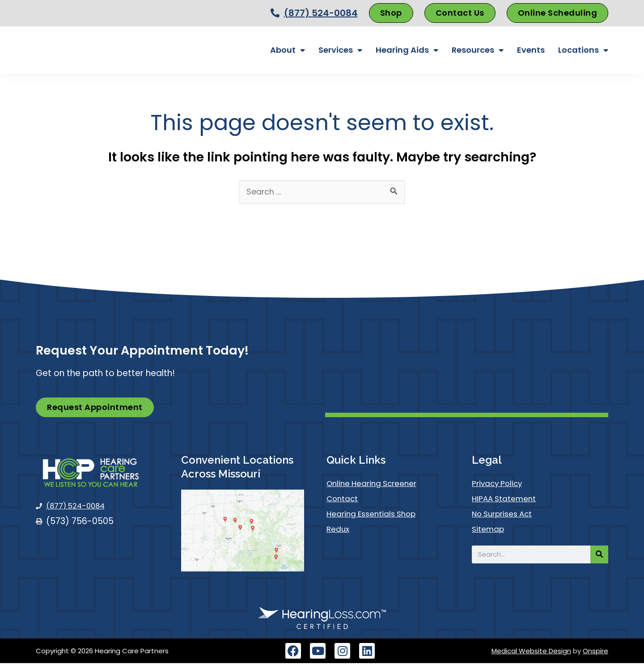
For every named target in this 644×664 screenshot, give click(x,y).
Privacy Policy (500, 484)
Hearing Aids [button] (407, 50)
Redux (339, 530)
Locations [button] (583, 50)
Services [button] (340, 50)
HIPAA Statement (507, 499)
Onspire (595, 652)
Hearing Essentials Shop (376, 514)
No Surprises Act (506, 514)
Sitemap (490, 530)
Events (531, 50)
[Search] (599, 555)
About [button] (288, 50)
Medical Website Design (531, 652)
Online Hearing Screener (376, 484)
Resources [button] (478, 50)
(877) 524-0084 (321, 13)
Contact (344, 499)
